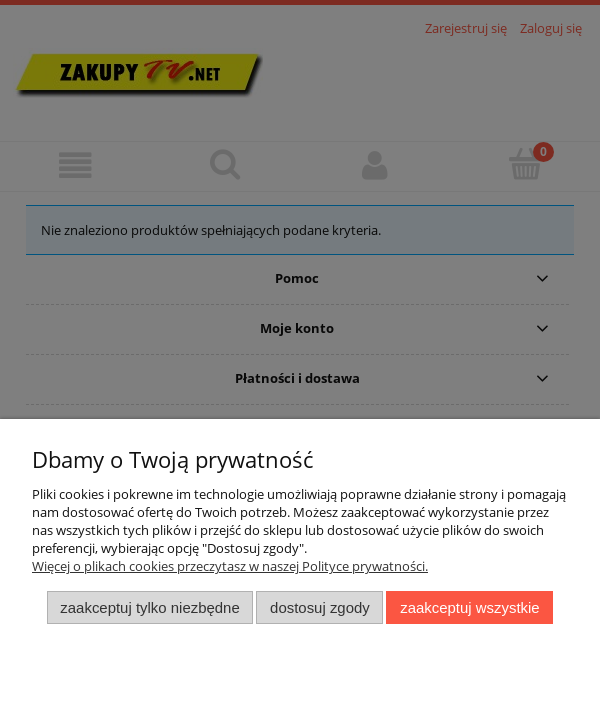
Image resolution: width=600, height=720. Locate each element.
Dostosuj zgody (320, 607)
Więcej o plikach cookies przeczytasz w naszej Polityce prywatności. (230, 566)
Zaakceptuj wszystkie (469, 607)
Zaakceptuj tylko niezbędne (149, 607)
